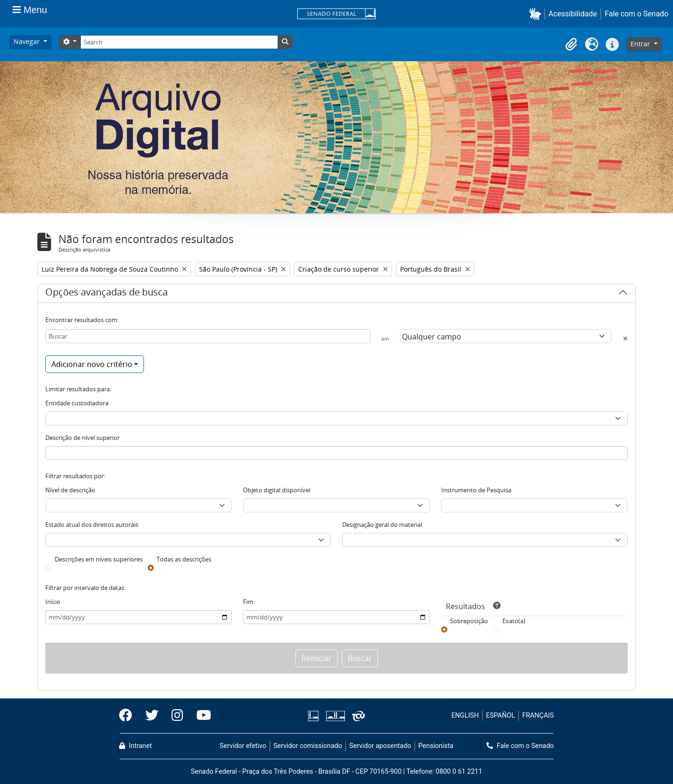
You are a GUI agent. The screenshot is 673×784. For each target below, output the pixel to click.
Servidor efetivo (243, 746)
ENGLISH (465, 716)
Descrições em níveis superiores (99, 559)
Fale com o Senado (637, 14)
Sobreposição (469, 621)
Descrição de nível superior (82, 438)
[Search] (179, 42)
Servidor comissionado (308, 746)
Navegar (28, 41)
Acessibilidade (573, 14)
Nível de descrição (70, 490)
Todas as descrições (184, 559)
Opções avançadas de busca (107, 294)
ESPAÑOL (501, 716)
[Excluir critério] (625, 338)
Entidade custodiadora (77, 403)
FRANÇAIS (538, 716)
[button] (537, 14)
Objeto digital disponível (277, 490)
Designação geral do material (382, 525)
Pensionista (436, 746)
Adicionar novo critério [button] (92, 364)
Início (53, 602)
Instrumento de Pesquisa (476, 490)
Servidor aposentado (380, 746)
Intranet (136, 746)
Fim (248, 602)
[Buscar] (208, 336)
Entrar (641, 44)
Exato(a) (514, 621)
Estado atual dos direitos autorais (92, 525)
